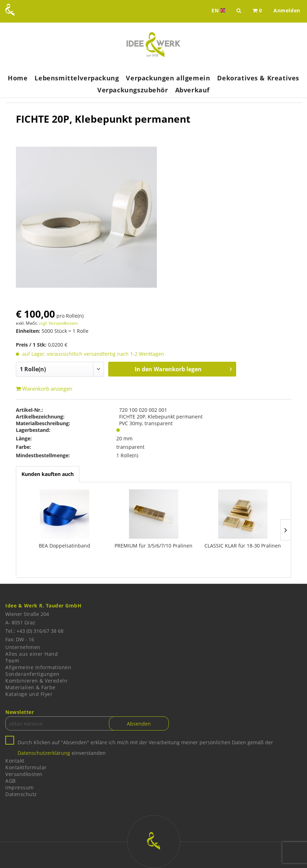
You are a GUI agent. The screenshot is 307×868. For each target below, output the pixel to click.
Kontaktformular (26, 767)
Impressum (20, 787)
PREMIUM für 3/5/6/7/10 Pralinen (153, 546)
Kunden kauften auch (48, 474)
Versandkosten (24, 774)
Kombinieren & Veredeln (36, 681)
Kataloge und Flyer (29, 694)
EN (219, 11)
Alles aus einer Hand (32, 654)
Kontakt (15, 761)
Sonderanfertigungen (32, 674)
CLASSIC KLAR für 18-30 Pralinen (243, 546)
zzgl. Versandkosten (58, 323)
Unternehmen (23, 647)
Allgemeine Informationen (38, 667)
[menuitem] (257, 11)
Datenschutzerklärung (44, 753)
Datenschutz (21, 794)
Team (12, 661)
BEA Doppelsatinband (65, 546)
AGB (11, 781)
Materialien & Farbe (30, 687)
